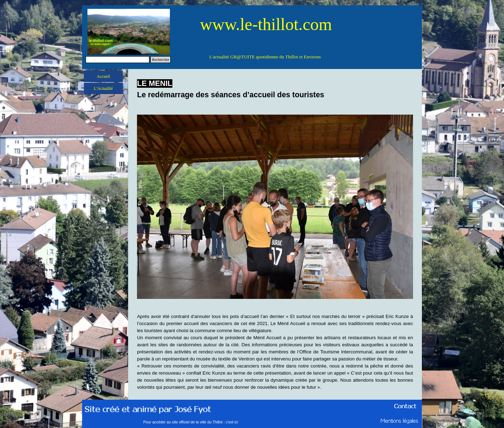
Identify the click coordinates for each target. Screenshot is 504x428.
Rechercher (161, 60)
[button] (275, 114)
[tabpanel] (275, 89)
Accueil (103, 76)
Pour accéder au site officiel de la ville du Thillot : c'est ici (191, 422)
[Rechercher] (118, 60)
